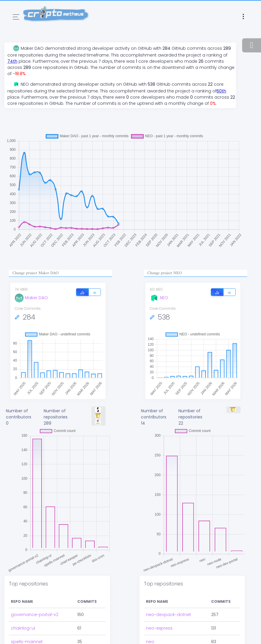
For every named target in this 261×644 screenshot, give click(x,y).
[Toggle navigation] (16, 17)
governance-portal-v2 (35, 615)
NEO (159, 298)
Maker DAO (31, 298)
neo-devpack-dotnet (169, 615)
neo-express (159, 628)
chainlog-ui (23, 628)
